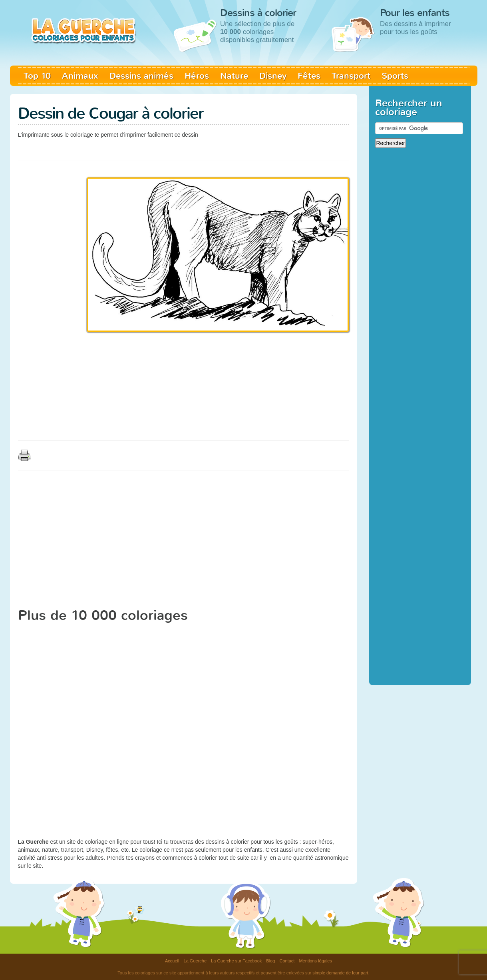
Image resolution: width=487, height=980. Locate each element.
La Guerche (195, 961)
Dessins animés (141, 76)
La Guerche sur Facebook (236, 961)
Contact (287, 961)
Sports (395, 76)
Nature (234, 76)
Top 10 (37, 76)
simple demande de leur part (340, 973)
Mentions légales (315, 961)
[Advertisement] (163, 148)
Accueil (172, 961)
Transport (351, 76)
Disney (273, 76)
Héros (197, 76)
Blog (270, 961)
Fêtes (309, 76)
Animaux (80, 76)
